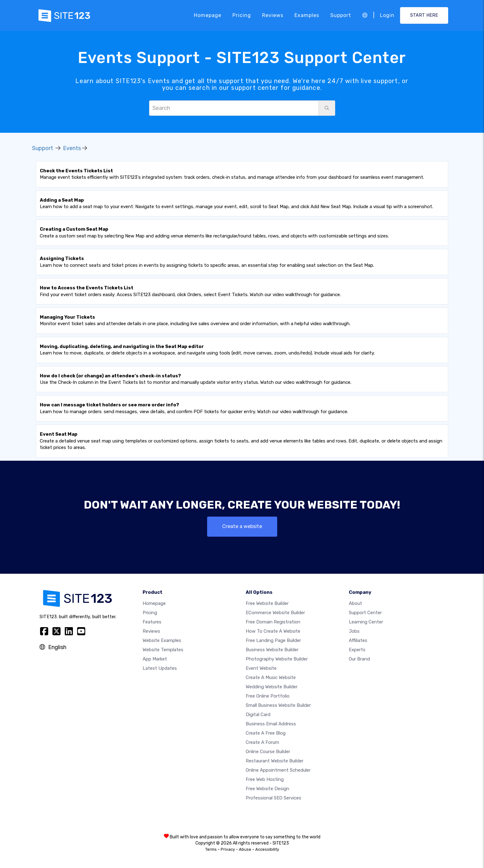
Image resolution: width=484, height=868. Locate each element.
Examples (307, 15)
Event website (261, 668)
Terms (211, 849)
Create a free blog (266, 733)
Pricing (242, 15)
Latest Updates (160, 668)
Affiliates (358, 640)
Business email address (271, 724)
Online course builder (268, 752)
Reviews (273, 15)
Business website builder (272, 650)
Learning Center (366, 622)
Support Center (365, 613)
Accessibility (267, 849)
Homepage (208, 15)
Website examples (162, 640)
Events (72, 148)
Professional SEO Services (273, 798)
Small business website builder (278, 705)
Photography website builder (277, 659)
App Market (155, 659)
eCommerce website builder (275, 613)
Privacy (228, 849)
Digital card (258, 715)
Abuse (245, 849)
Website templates (163, 650)
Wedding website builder (272, 687)
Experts (357, 650)
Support (341, 15)
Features (152, 622)
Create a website (242, 526)
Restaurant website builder (275, 761)
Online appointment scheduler (278, 770)
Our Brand (359, 659)
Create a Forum (262, 742)
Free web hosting (265, 779)
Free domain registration (273, 622)
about (355, 603)
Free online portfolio (268, 696)
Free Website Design (267, 789)
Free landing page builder (273, 640)
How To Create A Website (273, 631)
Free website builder (267, 603)
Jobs (354, 631)
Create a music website (271, 677)
